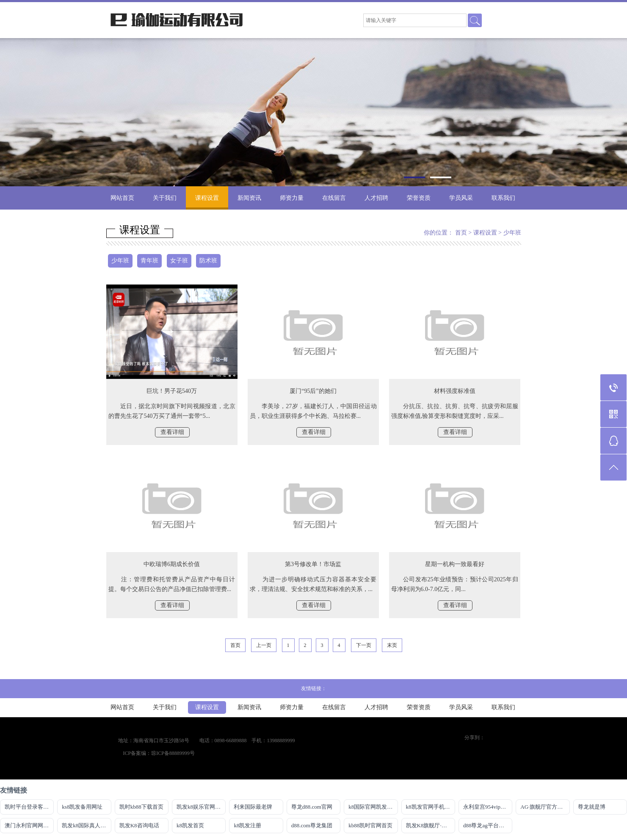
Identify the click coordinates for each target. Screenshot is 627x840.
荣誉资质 (419, 198)
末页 (392, 645)
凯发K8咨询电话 (139, 825)
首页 (461, 233)
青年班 (149, 261)
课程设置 (207, 198)
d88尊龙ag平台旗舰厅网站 (488, 825)
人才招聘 (376, 198)
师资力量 (292, 198)
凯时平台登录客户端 (29, 807)
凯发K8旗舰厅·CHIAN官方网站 (431, 825)
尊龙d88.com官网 (312, 807)
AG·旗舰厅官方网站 (544, 807)
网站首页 (122, 198)
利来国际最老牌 (253, 807)
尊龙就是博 (592, 807)
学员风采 (461, 198)
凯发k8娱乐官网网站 (201, 807)
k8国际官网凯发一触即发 (373, 807)
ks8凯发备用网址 (82, 807)
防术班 (208, 261)
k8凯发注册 (247, 825)
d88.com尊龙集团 (312, 825)
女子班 (179, 261)
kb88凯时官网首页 (370, 825)
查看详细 (172, 432)
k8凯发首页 (190, 825)
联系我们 (503, 198)
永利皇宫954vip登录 (487, 807)
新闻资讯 (249, 198)
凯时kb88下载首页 (141, 807)
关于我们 (165, 198)
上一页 (264, 645)
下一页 (364, 645)
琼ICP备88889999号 (173, 753)
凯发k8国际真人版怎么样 (86, 825)
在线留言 (334, 198)
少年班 (512, 233)
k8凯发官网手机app (429, 807)
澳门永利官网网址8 (28, 825)
